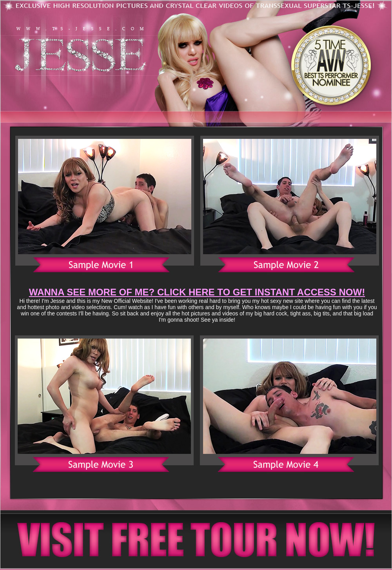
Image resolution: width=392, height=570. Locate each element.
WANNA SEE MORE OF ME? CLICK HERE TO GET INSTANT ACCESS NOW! (197, 292)
